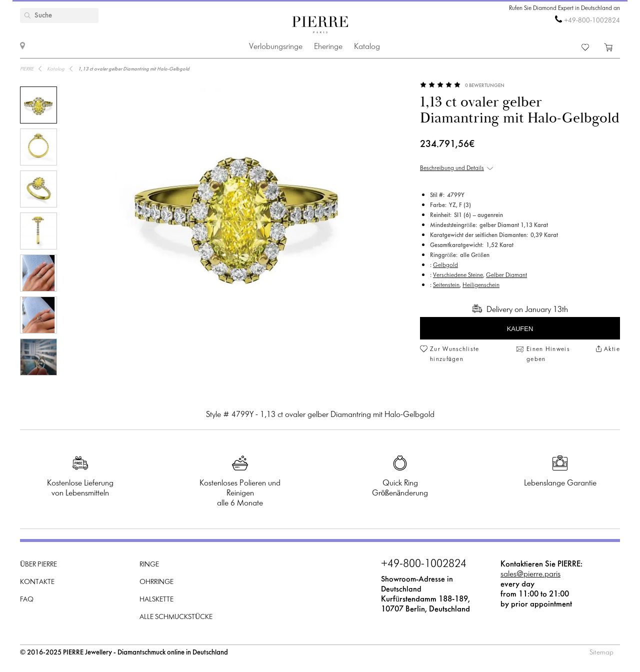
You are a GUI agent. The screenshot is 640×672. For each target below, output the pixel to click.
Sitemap (601, 653)
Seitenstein (446, 285)
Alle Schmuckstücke (176, 617)
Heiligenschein (481, 285)
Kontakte (37, 582)
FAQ (27, 600)
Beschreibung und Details (452, 168)
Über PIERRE (38, 565)
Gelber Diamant (506, 275)
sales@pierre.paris (530, 574)
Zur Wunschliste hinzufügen (455, 354)
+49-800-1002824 (592, 21)
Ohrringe (156, 582)
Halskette (156, 600)
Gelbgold (445, 265)
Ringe (149, 565)
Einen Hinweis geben (548, 354)
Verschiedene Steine (458, 275)
